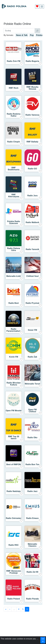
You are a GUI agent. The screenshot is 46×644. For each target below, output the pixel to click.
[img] (42, 7)
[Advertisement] (23, 16)
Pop (32, 35)
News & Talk (22, 35)
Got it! (43, 640)
